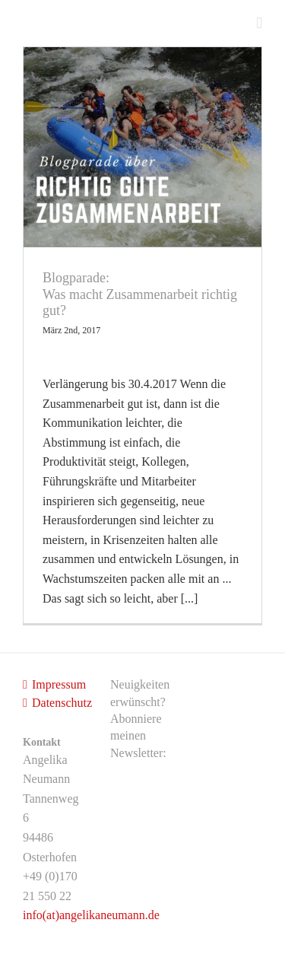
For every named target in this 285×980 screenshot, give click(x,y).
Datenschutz (56, 703)
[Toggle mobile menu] (259, 23)
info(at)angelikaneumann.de (91, 915)
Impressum (56, 684)
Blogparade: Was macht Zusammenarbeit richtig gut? (140, 294)
